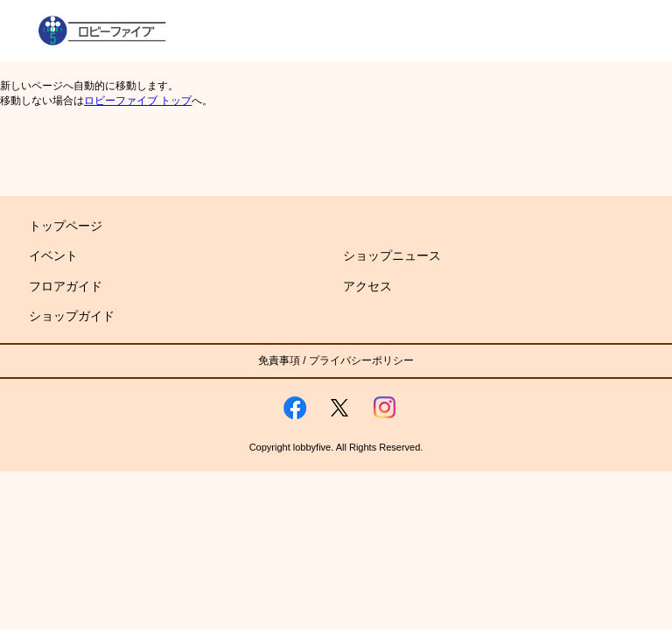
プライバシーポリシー (361, 360)
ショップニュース (392, 255)
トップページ (66, 226)
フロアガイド (66, 286)
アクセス (367, 286)
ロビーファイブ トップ (138, 101)
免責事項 (279, 360)
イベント (53, 255)
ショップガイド (72, 316)
